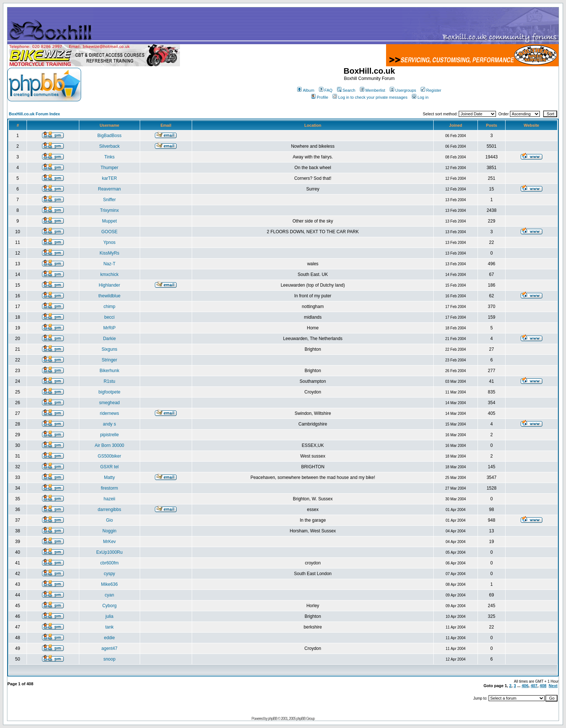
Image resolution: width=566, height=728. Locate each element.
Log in (420, 97)
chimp (110, 307)
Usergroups (403, 90)
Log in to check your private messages (370, 97)
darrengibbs (109, 510)
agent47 (109, 648)
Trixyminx (109, 210)
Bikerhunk (109, 371)
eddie (109, 638)
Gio (109, 520)
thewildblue (110, 296)
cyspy (109, 574)
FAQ (326, 90)
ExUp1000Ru (109, 552)
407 (534, 686)
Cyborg (109, 606)
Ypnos (109, 242)
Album (306, 90)
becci (110, 317)
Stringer (110, 360)
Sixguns (109, 349)
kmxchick (109, 274)
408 (543, 686)
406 (525, 686)
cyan (109, 595)
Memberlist (373, 90)
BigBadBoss (109, 136)
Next (553, 686)
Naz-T (109, 264)
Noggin (110, 531)
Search (346, 90)
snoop (109, 659)
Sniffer (110, 200)
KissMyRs (109, 253)
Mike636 (109, 584)
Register (431, 90)
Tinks (110, 157)
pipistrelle (109, 435)
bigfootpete (109, 392)
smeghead (110, 403)
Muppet (110, 221)
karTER (109, 178)
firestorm (109, 488)
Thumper (110, 168)
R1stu (109, 381)
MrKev (109, 542)
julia (109, 616)
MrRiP (109, 328)
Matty (109, 477)
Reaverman (110, 189)
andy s (109, 424)
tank (109, 627)
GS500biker (109, 456)
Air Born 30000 (110, 445)
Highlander (110, 285)
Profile (320, 97)
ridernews (110, 413)
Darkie (109, 339)
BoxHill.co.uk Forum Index (34, 114)
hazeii (109, 499)
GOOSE (110, 232)
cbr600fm (110, 563)
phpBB (273, 719)
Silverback (109, 146)
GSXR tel (110, 467)
